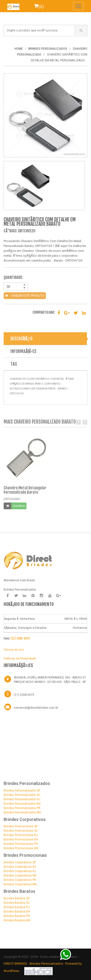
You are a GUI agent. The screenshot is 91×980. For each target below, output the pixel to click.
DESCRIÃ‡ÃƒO (21, 340)
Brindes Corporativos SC (20, 867)
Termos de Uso (14, 650)
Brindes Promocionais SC (21, 831)
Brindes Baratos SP (17, 898)
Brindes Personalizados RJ (22, 799)
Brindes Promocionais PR (21, 844)
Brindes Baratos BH (17, 912)
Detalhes (19, 508)
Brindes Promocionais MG (21, 848)
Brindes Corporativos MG (20, 884)
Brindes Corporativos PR (20, 880)
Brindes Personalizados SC (22, 795)
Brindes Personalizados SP (22, 791)
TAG (14, 366)
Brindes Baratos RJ (17, 907)
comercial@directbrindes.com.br (36, 708)
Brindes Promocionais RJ (21, 835)
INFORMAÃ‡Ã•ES (23, 353)
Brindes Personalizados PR (22, 808)
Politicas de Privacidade (20, 659)
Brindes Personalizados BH (22, 804)
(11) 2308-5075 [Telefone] (24, 695)
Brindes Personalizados (47, 964)
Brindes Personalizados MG (22, 812)
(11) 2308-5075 (20, 638)
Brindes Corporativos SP (20, 862)
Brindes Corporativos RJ (20, 871)
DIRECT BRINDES (15, 964)
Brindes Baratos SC (17, 903)
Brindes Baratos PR (17, 916)
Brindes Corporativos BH (20, 876)
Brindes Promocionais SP (21, 826)
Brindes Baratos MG (17, 920)
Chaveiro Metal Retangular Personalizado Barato (25, 492)
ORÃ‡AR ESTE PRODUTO (25, 296)
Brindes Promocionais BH (21, 839)
